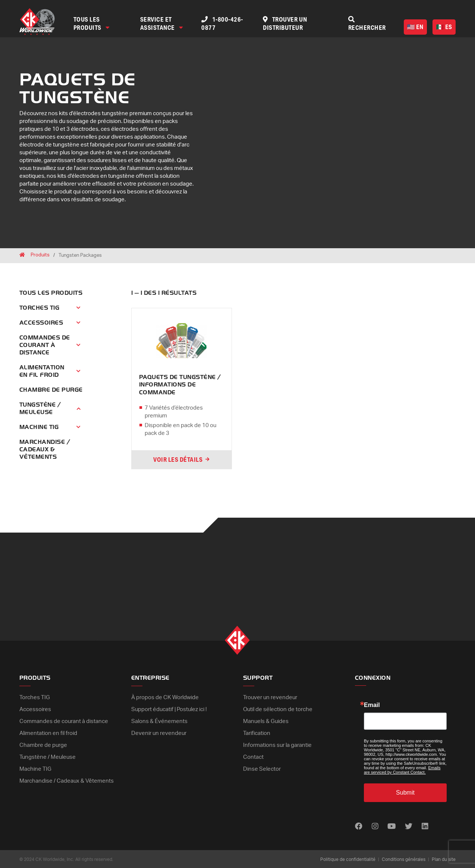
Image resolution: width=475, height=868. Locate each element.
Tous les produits (92, 23)
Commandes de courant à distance (45, 345)
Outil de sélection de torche (278, 708)
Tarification (257, 731)
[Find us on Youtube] (392, 826)
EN (415, 27)
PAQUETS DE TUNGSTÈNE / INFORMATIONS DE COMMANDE (180, 385)
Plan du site (444, 859)
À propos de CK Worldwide (165, 697)
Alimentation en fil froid (42, 371)
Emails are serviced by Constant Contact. (402, 769)
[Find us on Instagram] (375, 826)
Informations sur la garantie (277, 743)
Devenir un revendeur (159, 731)
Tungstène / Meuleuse (40, 408)
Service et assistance (162, 23)
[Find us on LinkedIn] (426, 826)
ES (444, 27)
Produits (40, 255)
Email (372, 704)
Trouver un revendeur (270, 697)
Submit (405, 792)
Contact (253, 755)
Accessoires (41, 323)
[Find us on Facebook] (359, 826)
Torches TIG (39, 308)
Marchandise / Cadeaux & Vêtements (45, 449)
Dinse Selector (262, 766)
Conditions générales (404, 859)
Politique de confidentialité (348, 859)
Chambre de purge (51, 390)
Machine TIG (39, 427)
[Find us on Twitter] (409, 826)
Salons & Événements (159, 720)
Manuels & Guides (266, 720)
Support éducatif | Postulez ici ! (169, 708)
